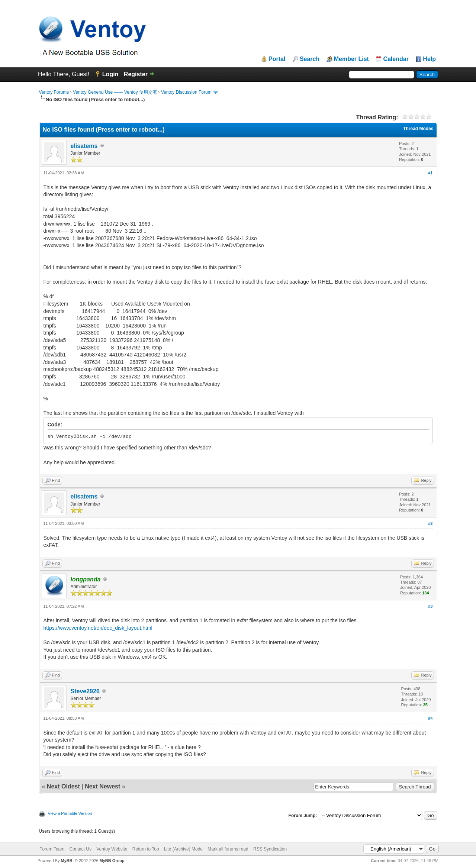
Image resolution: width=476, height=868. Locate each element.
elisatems (84, 146)
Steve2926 (85, 691)
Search (310, 59)
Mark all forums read (228, 849)
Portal (277, 59)
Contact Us (81, 849)
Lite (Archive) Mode (183, 849)
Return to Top (146, 849)
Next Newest (102, 786)
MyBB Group (112, 861)
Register (136, 74)
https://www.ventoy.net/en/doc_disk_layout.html (98, 628)
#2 (430, 523)
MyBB (66, 861)
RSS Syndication (270, 849)
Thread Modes (418, 129)
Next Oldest (63, 786)
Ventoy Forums (54, 92)
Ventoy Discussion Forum (186, 92)
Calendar (396, 59)
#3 (430, 606)
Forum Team (52, 849)
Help (429, 59)
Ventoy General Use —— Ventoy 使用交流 (115, 92)
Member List (351, 59)
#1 (430, 173)
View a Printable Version (70, 813)
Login (110, 74)
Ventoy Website (112, 849)
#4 (430, 718)
